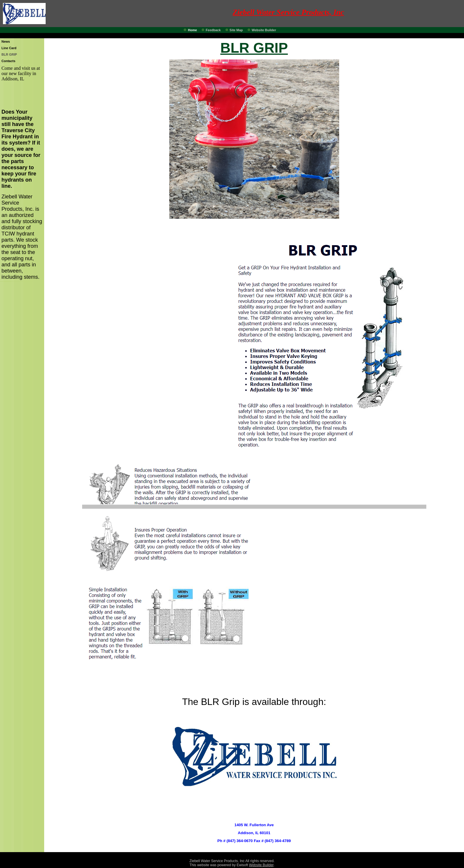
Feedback (213, 30)
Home (192, 30)
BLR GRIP (9, 54)
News (6, 42)
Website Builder (264, 30)
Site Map (236, 30)
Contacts (8, 61)
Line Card (9, 48)
